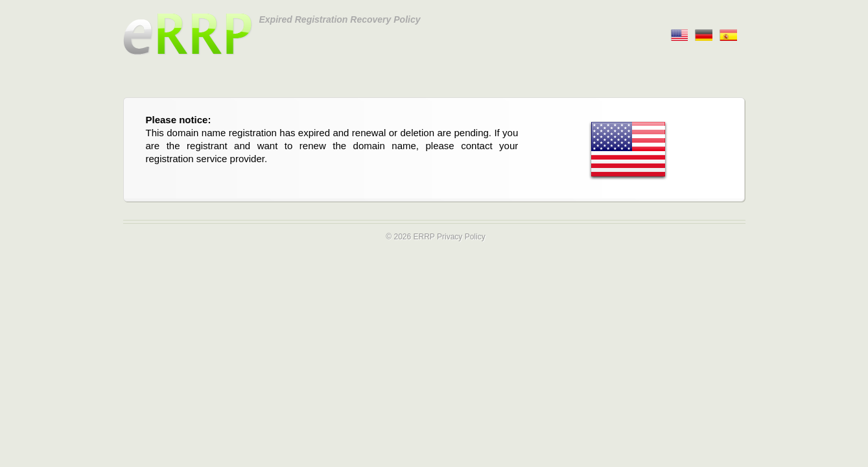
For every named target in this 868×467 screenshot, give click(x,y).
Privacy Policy (461, 237)
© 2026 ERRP (410, 237)
